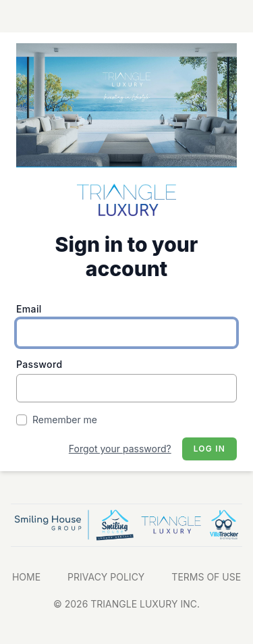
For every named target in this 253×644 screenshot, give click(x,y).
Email (29, 309)
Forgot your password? (120, 449)
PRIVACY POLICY (106, 577)
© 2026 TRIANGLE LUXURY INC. (126, 604)
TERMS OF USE (206, 577)
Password (39, 364)
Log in (209, 449)
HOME (26, 577)
